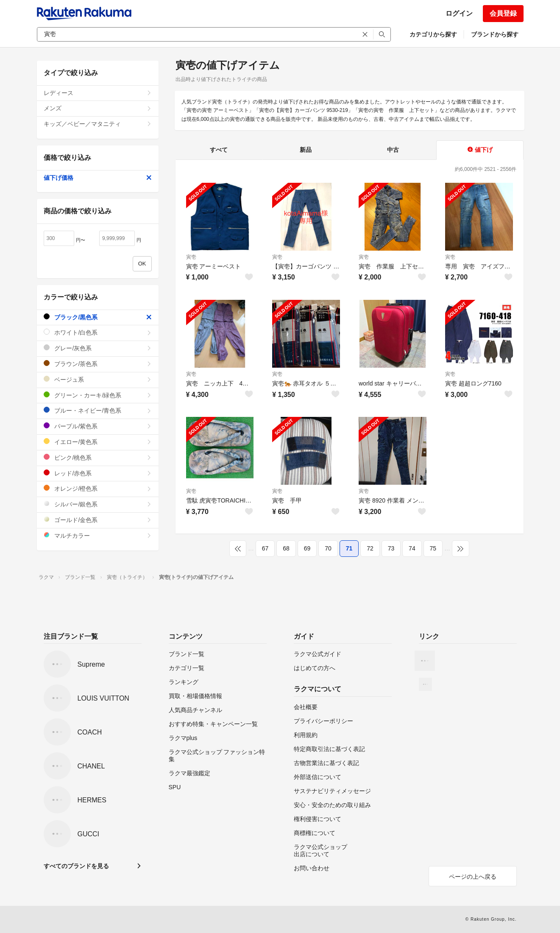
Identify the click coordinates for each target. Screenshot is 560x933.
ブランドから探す (495, 34)
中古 (393, 150)
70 (328, 548)
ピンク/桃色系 (98, 457)
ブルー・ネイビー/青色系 (98, 410)
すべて (219, 150)
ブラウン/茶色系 (98, 364)
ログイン (459, 13)
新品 (306, 150)
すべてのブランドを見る (76, 866)
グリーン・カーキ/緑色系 (98, 395)
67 (265, 548)
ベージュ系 (98, 379)
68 (286, 548)
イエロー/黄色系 (98, 442)
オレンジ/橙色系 (98, 488)
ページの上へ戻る (473, 877)
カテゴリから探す (433, 34)
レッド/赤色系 (98, 473)
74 (412, 548)
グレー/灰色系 (98, 348)
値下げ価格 (98, 178)
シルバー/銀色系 (98, 504)
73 (391, 548)
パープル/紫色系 (98, 426)
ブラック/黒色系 (98, 317)
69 (307, 548)
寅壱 (191, 257)
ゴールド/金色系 (98, 520)
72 (370, 548)
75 (433, 548)
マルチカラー (98, 535)
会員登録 (503, 13)
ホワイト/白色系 (98, 332)
